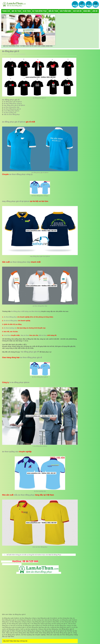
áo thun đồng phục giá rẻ (12, 109)
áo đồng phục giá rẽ (39, 98)
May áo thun (25, 335)
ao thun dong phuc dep (12, 107)
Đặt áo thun (43, 335)
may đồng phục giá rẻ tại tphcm (14, 105)
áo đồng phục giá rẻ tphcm (13, 102)
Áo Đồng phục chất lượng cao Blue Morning (26, 311)
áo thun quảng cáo (10, 113)
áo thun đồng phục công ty (13, 103)
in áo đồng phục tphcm (11, 111)
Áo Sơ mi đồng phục (11, 321)
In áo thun (7, 335)
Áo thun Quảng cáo (10, 328)
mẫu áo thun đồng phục (12, 114)
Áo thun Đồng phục (10, 317)
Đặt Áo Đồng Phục (55, 555)
